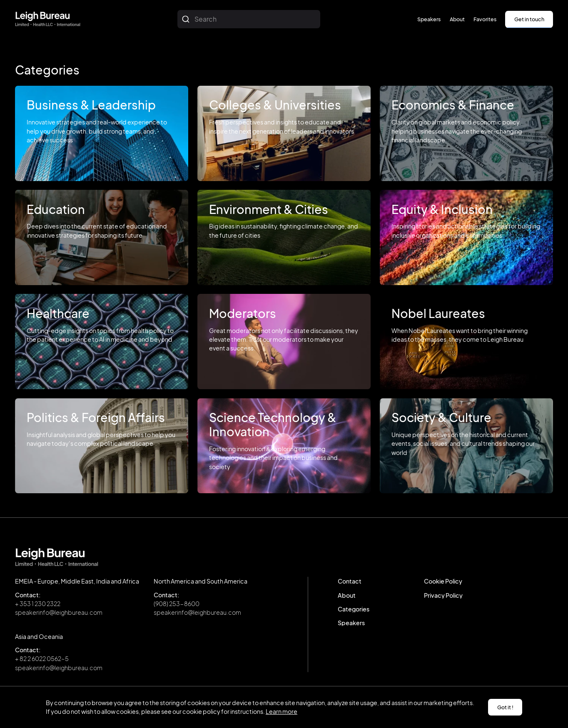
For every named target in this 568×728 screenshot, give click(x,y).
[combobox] (249, 19)
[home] (48, 19)
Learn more (282, 711)
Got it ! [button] (505, 707)
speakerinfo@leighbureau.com (59, 612)
